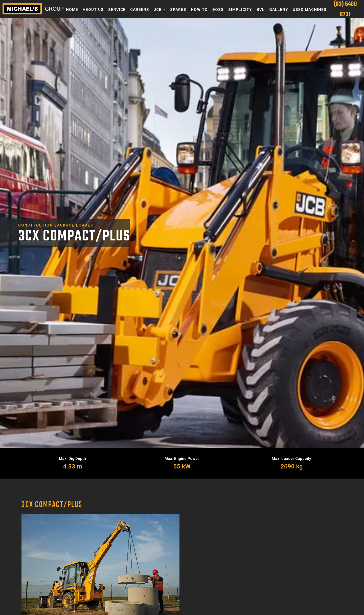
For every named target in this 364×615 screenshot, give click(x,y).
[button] (160, 10)
